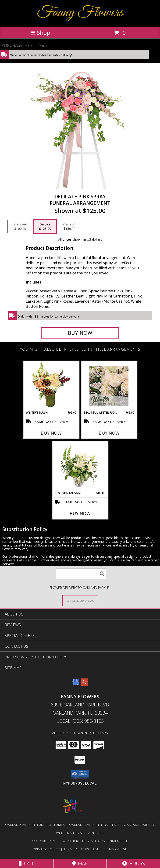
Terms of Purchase (81, 849)
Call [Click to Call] (27, 863)
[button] (80, 775)
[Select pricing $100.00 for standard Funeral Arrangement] (20, 227)
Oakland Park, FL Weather (54, 841)
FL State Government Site (106, 841)
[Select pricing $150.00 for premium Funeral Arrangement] (69, 227)
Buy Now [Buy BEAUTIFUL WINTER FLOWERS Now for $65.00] (109, 433)
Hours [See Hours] (133, 863)
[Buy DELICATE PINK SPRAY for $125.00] (80, 333)
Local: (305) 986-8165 (80, 721)
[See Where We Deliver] (80, 600)
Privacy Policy (46, 849)
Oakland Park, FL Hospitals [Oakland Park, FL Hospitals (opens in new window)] (95, 825)
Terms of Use (115, 849)
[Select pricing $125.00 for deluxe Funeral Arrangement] (45, 227)
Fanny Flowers (80, 13)
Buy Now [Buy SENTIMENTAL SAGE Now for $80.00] (80, 513)
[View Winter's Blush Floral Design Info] (51, 386)
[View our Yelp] (84, 684)
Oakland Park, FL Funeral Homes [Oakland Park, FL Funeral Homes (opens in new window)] (35, 825)
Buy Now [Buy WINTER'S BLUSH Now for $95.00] (51, 433)
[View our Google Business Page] (76, 684)
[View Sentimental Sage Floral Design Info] (80, 466)
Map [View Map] (80, 863)
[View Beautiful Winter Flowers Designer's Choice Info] (109, 386)
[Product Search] (81, 574)
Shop (40, 33)
